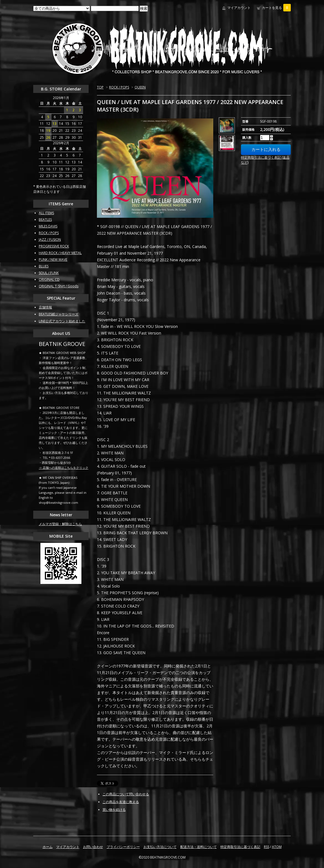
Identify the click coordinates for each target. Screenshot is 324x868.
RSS (267, 847)
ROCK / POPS (119, 87)
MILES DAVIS (48, 226)
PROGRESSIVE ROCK (54, 246)
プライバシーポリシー (123, 847)
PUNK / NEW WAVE (53, 260)
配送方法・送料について (199, 847)
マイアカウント (239, 8)
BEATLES (45, 220)
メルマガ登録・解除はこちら (60, 524)
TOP (100, 87)
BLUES (44, 266)
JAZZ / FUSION (50, 240)
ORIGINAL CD (49, 279)
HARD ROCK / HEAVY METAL (60, 253)
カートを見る (276, 8)
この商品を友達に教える (121, 802)
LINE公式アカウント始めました (62, 321)
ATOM (277, 847)
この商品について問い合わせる (126, 794)
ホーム (48, 847)
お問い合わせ (93, 847)
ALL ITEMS (46, 213)
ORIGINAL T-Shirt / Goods (59, 286)
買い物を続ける (114, 810)
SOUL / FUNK (49, 273)
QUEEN (140, 87)
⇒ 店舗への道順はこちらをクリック (64, 468)
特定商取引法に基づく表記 (240, 847)
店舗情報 (45, 307)
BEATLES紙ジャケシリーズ (59, 314)
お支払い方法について (160, 847)
